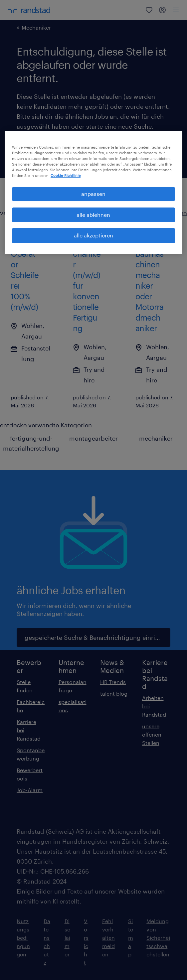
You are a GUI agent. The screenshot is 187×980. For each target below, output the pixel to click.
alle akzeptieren (93, 235)
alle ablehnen (93, 215)
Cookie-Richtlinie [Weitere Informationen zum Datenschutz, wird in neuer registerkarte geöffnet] (66, 175)
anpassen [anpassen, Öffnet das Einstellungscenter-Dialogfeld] (93, 194)
